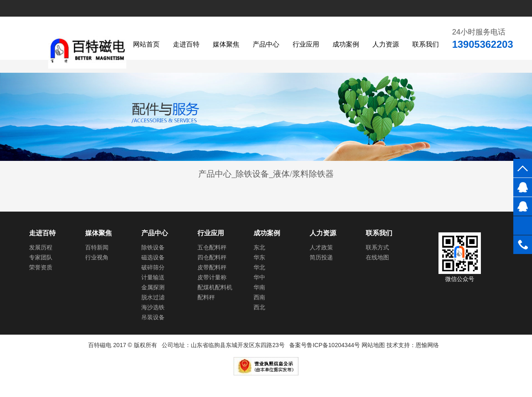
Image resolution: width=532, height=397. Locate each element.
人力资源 (386, 44)
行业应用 (306, 44)
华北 (259, 267)
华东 (259, 257)
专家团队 (41, 257)
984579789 (523, 187)
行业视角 (97, 257)
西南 (259, 297)
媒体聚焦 (226, 44)
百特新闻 (97, 247)
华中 (259, 277)
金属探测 (153, 287)
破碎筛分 (153, 267)
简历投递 (321, 257)
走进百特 (186, 44)
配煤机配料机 (215, 287)
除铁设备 (153, 247)
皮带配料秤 (212, 267)
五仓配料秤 (212, 247)
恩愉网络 (427, 345)
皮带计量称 (212, 277)
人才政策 (321, 247)
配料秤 (206, 297)
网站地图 (373, 345)
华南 (259, 287)
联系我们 (426, 44)
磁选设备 (153, 257)
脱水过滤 (153, 297)
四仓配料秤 (212, 257)
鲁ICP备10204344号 (333, 345)
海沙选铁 (153, 307)
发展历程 (41, 247)
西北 (259, 307)
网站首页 (146, 44)
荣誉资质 (41, 267)
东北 (259, 247)
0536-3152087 (523, 245)
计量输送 (153, 277)
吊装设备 (153, 317)
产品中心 (266, 44)
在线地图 (377, 257)
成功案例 (346, 44)
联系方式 (377, 247)
